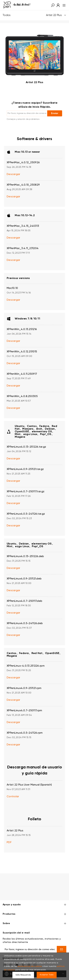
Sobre (34, 914)
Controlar (13, 797)
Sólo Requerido (23, 975)
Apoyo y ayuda (34, 895)
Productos (34, 904)
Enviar (55, 113)
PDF (9, 842)
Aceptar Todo (47, 975)
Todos (34, 15)
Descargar (13, 174)
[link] (17, 5)
